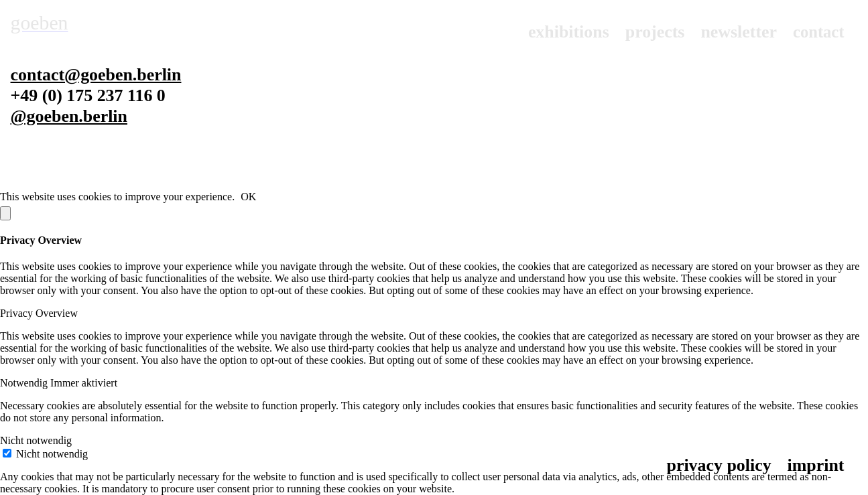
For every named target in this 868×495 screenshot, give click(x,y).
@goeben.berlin (69, 116)
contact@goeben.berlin (96, 75)
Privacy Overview (39, 313)
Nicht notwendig (36, 440)
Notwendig (25, 383)
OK (248, 197)
